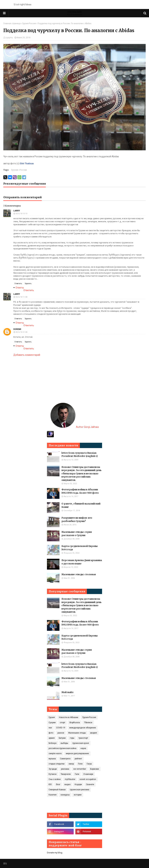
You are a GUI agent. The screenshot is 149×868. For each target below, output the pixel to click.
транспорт (83, 738)
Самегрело (65, 759)
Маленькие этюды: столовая (79, 574)
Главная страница (12, 23)
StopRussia (75, 723)
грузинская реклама (80, 790)
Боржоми (95, 769)
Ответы (20, 288)
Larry (17, 211)
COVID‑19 (61, 728)
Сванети (90, 784)
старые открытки (57, 764)
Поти (80, 764)
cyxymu (9, 38)
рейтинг (78, 759)
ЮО (50, 784)
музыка (52, 759)
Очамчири (88, 774)
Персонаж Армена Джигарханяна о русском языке (82, 562)
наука (83, 748)
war (50, 728)
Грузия (52, 717)
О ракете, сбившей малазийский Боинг (81, 505)
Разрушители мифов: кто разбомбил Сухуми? (77, 520)
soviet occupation (88, 779)
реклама (65, 769)
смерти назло (55, 753)
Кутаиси (53, 774)
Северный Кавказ (57, 790)
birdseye (53, 743)
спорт (62, 723)
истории (78, 795)
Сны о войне (55, 779)
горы (72, 738)
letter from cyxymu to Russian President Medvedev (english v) (80, 455)
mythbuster (70, 779)
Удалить (28, 284)
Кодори (78, 784)
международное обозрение (83, 728)
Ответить (18, 284)
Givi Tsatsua (27, 163)
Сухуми (52, 723)
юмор (71, 764)
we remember (80, 769)
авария (93, 733)
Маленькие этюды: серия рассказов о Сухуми (77, 534)
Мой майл (67, 692)
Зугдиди (53, 769)
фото (51, 733)
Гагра (89, 764)
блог (58, 784)
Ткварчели (66, 774)
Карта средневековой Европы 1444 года (80, 548)
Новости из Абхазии (69, 717)
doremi (17, 329)
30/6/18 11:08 (21, 297)
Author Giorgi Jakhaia (75, 427)
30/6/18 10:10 (21, 214)
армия (52, 738)
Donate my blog (55, 853)
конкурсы (65, 795)
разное (61, 733)
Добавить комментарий (27, 355)
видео (67, 784)
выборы (64, 743)
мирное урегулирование (77, 753)
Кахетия (53, 795)
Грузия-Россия (29, 23)
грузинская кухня (81, 743)
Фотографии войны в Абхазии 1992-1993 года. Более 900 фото (80, 491)
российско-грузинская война (62, 748)
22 (5, 864)
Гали (77, 774)
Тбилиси (88, 723)
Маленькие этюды (77, 733)
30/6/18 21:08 (21, 332)
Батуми (62, 738)
